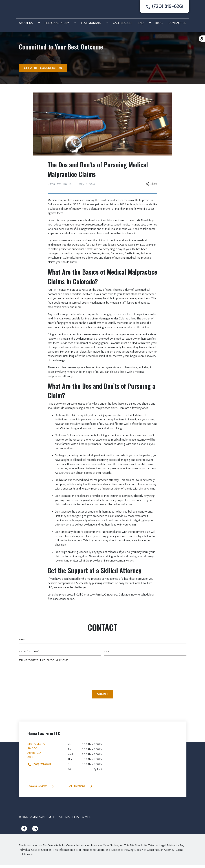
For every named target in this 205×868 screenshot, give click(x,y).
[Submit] (103, 697)
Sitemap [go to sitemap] (65, 820)
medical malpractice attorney (139, 227)
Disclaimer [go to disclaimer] (82, 820)
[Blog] (159, 25)
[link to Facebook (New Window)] (24, 831)
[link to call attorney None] (165, 8)
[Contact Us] (177, 25)
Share (152, 187)
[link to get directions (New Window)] (45, 755)
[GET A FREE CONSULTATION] (43, 71)
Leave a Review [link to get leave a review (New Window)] (41, 789)
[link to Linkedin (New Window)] (35, 831)
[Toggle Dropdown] (38, 25)
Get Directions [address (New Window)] (80, 789)
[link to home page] (32, 9)
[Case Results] (123, 25)
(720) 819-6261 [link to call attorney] (39, 767)
